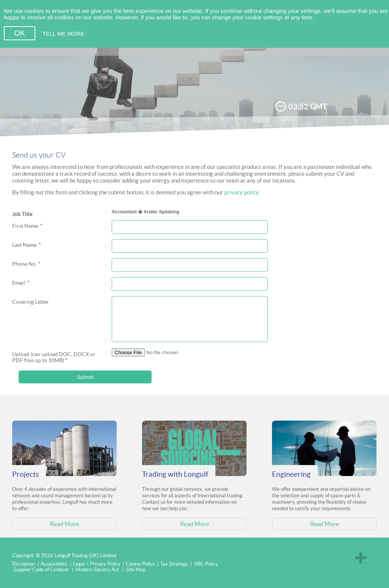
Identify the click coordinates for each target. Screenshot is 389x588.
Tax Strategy (174, 564)
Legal (79, 564)
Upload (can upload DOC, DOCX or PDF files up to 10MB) (54, 357)
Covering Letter (31, 302)
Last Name (27, 245)
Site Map (136, 570)
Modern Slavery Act (97, 570)
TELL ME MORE (63, 34)
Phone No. (26, 264)
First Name (27, 226)
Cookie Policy (140, 564)
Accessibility (54, 564)
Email (21, 283)
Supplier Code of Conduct (41, 570)
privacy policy (241, 192)
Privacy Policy (105, 564)
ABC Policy (206, 564)
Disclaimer (24, 564)
